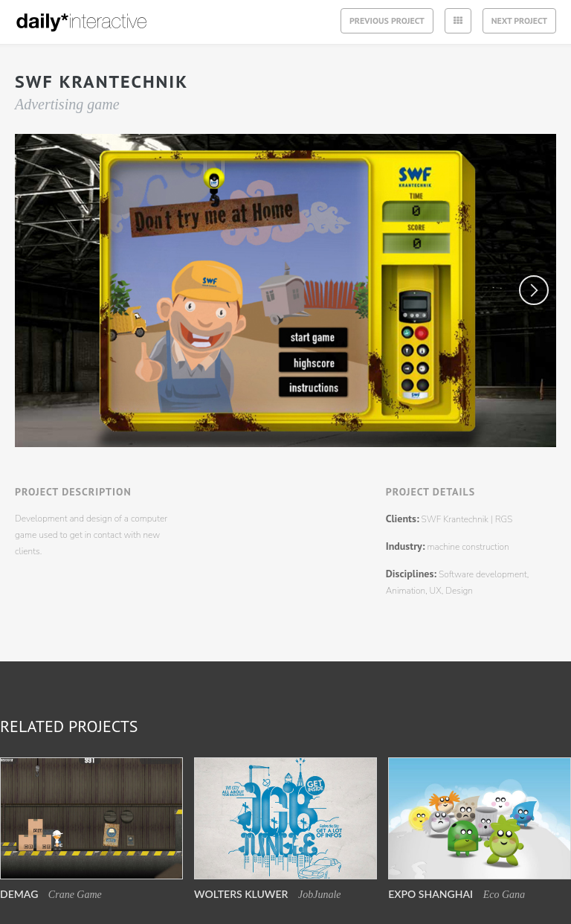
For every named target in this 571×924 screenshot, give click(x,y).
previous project (387, 20)
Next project (519, 12)
